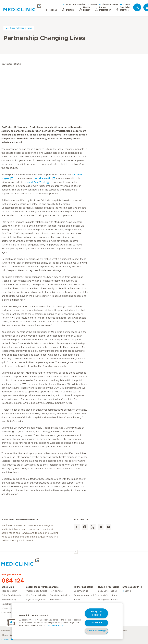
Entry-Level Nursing (108, 591)
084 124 (13, 581)
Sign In (127, 591)
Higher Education (108, 4)
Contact (125, 4)
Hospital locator (9, 591)
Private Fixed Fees (10, 608)
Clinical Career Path (107, 595)
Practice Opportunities (36, 591)
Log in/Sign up (81, 591)
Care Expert (7, 613)
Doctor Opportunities (74, 4)
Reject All (96, 623)
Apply (77, 600)
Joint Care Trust (36, 182)
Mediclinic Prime (9, 604)
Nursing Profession (109, 587)
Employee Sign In (132, 587)
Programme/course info (85, 595)
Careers (92, 4)
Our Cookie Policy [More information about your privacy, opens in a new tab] (55, 626)
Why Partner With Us (36, 595)
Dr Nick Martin (43, 178)
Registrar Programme (36, 600)
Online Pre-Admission (12, 595)
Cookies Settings (96, 631)
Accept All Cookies (96, 613)
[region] (67, 621)
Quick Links (8, 587)
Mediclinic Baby (9, 600)
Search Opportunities (60, 595)
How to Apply (57, 591)
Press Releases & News (19, 28)
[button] (11, 622)
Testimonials (56, 600)
